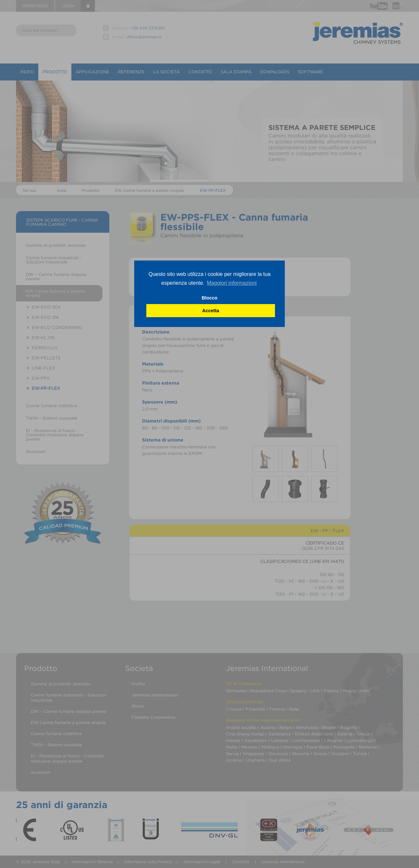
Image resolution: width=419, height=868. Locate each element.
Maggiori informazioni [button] (232, 283)
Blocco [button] (209, 298)
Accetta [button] (211, 311)
